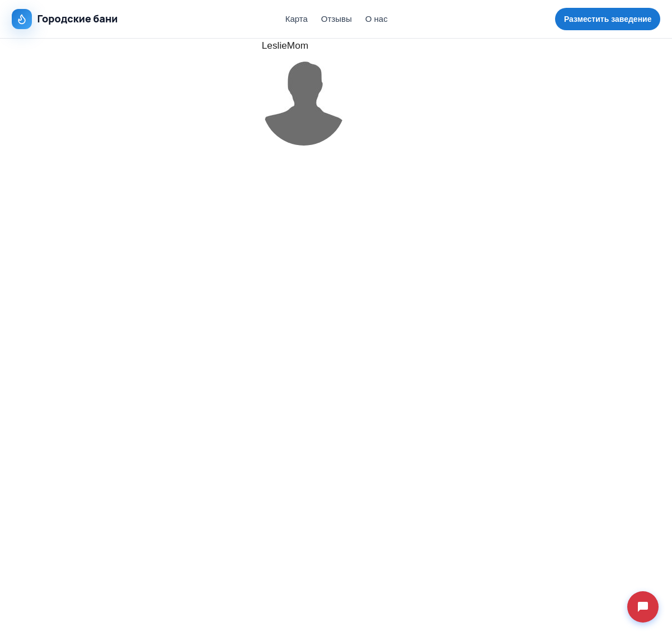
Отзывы (337, 19)
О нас (377, 19)
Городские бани (65, 19)
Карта (297, 19)
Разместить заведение (608, 19)
